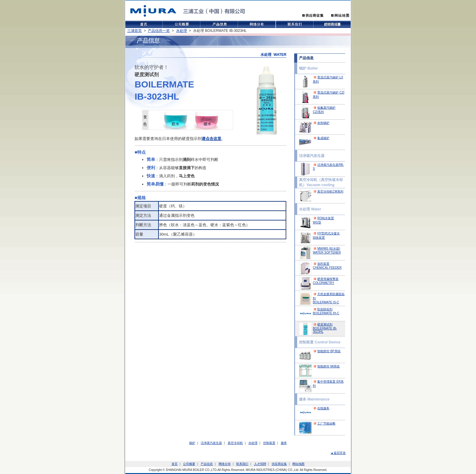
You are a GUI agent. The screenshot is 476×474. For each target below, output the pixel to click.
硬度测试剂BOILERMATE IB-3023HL (325, 328)
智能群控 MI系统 (328, 366)
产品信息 (207, 464)
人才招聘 (260, 464)
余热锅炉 (323, 123)
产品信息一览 (159, 31)
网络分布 (225, 464)
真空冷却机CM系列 (330, 191)
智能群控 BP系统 (329, 351)
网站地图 (298, 464)
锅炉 (192, 443)
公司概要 (189, 464)
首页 (175, 464)
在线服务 (323, 408)
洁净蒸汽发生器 (211, 443)
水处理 (182, 31)
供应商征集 (279, 464)
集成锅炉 (323, 138)
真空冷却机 (235, 443)
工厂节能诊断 (326, 423)
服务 (284, 443)
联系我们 (242, 464)
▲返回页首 (338, 453)
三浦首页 (134, 31)
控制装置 (269, 443)
